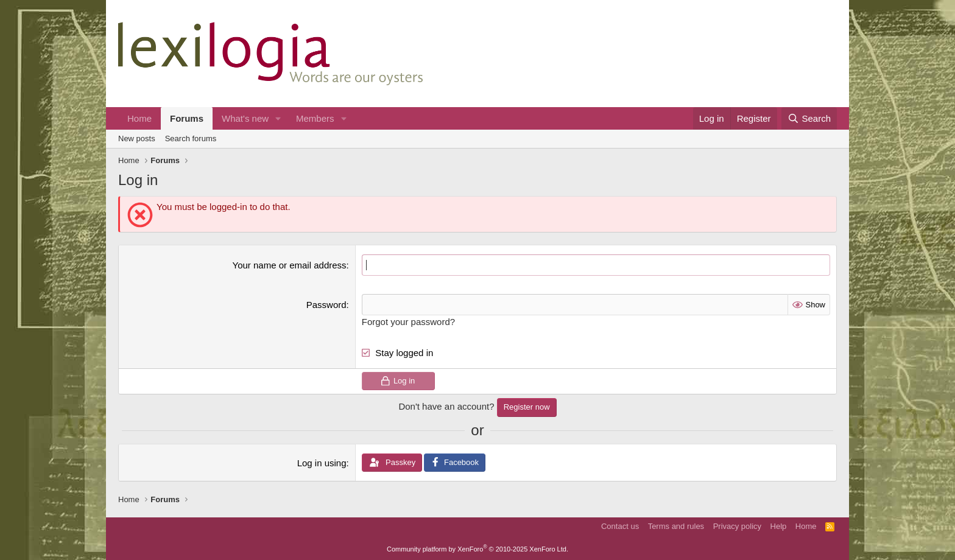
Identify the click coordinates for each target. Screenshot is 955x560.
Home (139, 118)
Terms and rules (676, 526)
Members (315, 118)
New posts (137, 138)
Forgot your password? (408, 322)
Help (779, 526)
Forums (187, 118)
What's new (245, 118)
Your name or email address (290, 265)
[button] (278, 118)
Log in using (322, 463)
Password (326, 305)
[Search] (809, 118)
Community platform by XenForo (477, 549)
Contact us (620, 526)
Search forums (191, 138)
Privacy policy (737, 526)
